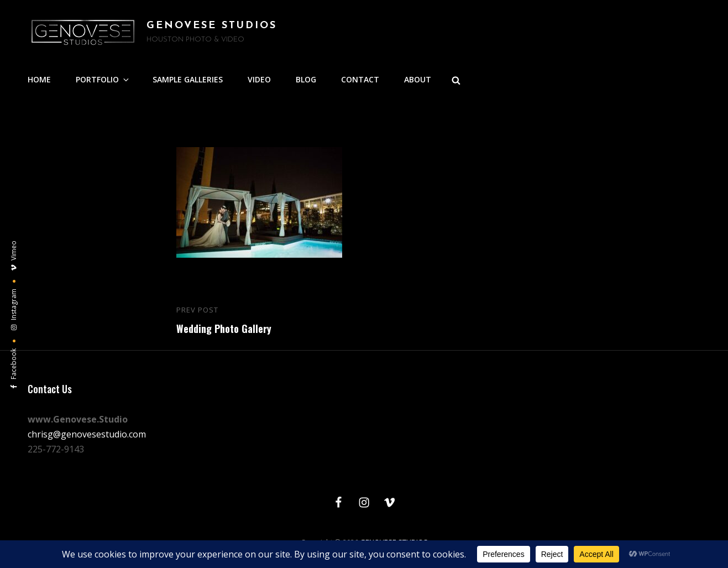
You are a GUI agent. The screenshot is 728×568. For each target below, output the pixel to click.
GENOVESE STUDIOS (212, 26)
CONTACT (360, 79)
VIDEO (259, 79)
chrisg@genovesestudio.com (87, 434)
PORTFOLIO (103, 79)
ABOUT (418, 79)
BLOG (306, 79)
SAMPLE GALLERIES (188, 79)
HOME (39, 79)
